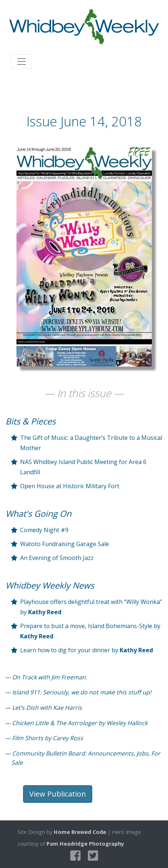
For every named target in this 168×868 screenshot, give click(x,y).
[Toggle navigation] (22, 62)
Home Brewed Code (80, 832)
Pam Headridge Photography (85, 844)
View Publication (58, 794)
